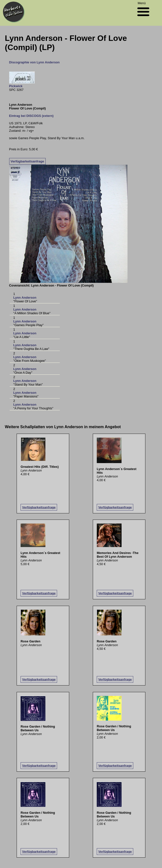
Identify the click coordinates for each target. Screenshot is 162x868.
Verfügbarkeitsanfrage (27, 161)
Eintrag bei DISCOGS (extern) (31, 116)
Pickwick (16, 86)
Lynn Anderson (25, 298)
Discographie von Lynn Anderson (34, 62)
